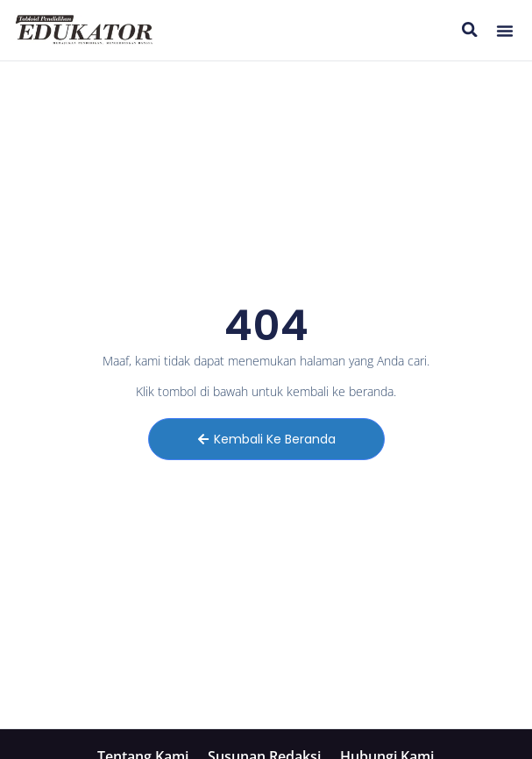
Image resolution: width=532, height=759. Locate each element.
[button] (505, 31)
